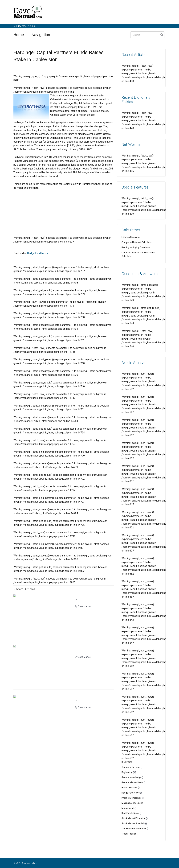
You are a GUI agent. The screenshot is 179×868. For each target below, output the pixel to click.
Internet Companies (132, 798)
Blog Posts (127, 762)
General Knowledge (131, 777)
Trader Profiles (129, 834)
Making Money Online (132, 803)
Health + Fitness (130, 788)
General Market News (132, 782)
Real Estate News (130, 813)
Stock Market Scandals (133, 823)
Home (19, 35)
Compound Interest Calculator (137, 242)
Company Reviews (131, 767)
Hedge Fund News (37, 253)
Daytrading (127, 772)
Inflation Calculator (131, 237)
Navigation (41, 35)
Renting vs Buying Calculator (136, 247)
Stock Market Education (134, 818)
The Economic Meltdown (134, 829)
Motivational (128, 808)
